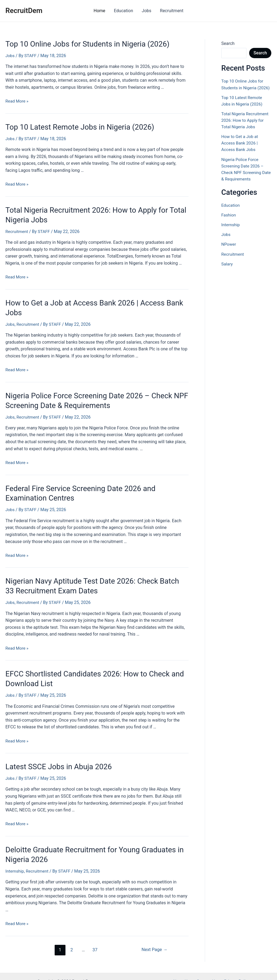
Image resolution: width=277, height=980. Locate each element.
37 (94, 939)
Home (99, 11)
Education (123, 11)
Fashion (229, 221)
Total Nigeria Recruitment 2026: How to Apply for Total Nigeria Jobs (246, 126)
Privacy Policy (235, 971)
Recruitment (172, 11)
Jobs (146, 11)
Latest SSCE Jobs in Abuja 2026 (55, 758)
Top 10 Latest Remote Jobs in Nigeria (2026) (75, 126)
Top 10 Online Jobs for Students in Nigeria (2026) (83, 44)
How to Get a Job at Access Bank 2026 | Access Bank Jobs (240, 149)
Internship (15, 861)
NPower (229, 250)
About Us (183, 971)
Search (228, 43)
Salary (227, 270)
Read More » (17, 101)
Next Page (154, 939)
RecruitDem (24, 11)
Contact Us (207, 971)
